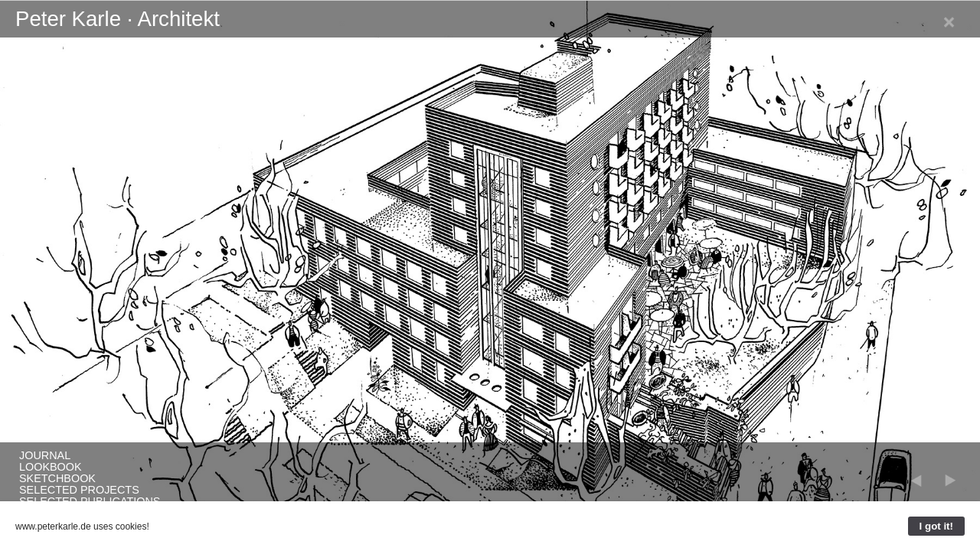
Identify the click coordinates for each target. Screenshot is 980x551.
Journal (820, 60)
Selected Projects (879, 60)
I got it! (936, 526)
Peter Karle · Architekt (118, 19)
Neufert (938, 60)
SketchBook (57, 478)
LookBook (51, 467)
